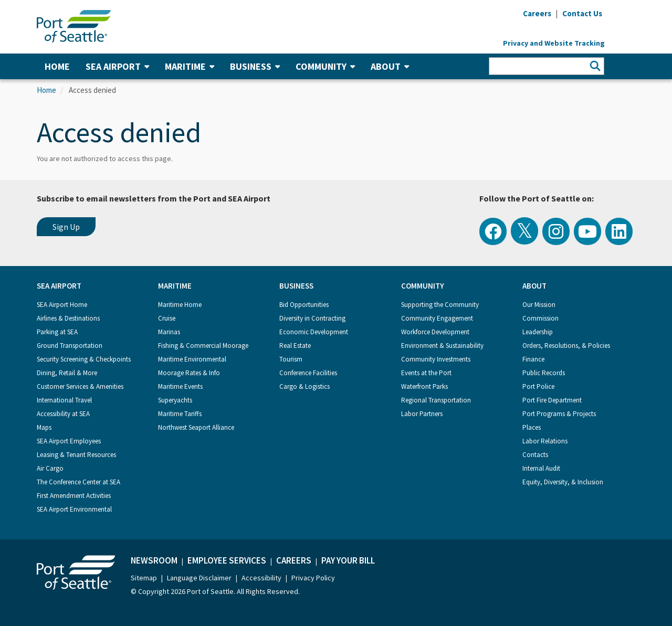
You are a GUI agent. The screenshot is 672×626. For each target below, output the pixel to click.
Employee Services (227, 560)
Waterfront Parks (424, 386)
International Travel (64, 400)
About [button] (390, 66)
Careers (294, 560)
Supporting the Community (440, 305)
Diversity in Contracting (312, 318)
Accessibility (261, 578)
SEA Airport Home (62, 305)
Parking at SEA (57, 332)
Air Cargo (50, 468)
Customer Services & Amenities (80, 386)
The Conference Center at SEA (78, 482)
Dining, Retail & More (67, 373)
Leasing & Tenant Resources (76, 455)
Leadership (538, 332)
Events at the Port (426, 373)
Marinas (169, 332)
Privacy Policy (313, 578)
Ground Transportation (70, 346)
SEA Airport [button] (117, 66)
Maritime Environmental (192, 359)
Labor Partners (422, 414)
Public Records (544, 373)
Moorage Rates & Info (189, 373)
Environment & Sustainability (442, 346)
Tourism (291, 359)
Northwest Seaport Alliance (196, 427)
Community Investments (436, 359)
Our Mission (539, 305)
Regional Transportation (436, 400)
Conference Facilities (308, 373)
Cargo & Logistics (304, 386)
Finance (533, 359)
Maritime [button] (190, 66)
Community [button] (325, 66)
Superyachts (175, 400)
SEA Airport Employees (69, 441)
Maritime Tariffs (180, 414)
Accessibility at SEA (63, 414)
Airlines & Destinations (68, 318)
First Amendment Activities (74, 496)
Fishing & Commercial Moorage (203, 346)
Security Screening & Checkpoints (84, 359)
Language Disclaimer (199, 578)
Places (532, 427)
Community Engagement (437, 318)
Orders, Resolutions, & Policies (566, 346)
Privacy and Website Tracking (554, 43)
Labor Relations (545, 441)
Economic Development (314, 332)
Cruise (167, 318)
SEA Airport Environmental (74, 509)
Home (57, 66)
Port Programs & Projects (559, 414)
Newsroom (154, 560)
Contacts (535, 455)
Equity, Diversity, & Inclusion (563, 482)
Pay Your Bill (348, 560)
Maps (44, 427)
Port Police (538, 386)
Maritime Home (180, 305)
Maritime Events (180, 386)
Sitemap (144, 578)
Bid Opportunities (304, 305)
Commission (540, 318)
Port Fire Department (552, 400)
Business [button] (255, 66)
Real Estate (295, 346)
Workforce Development (435, 332)
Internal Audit (541, 468)
